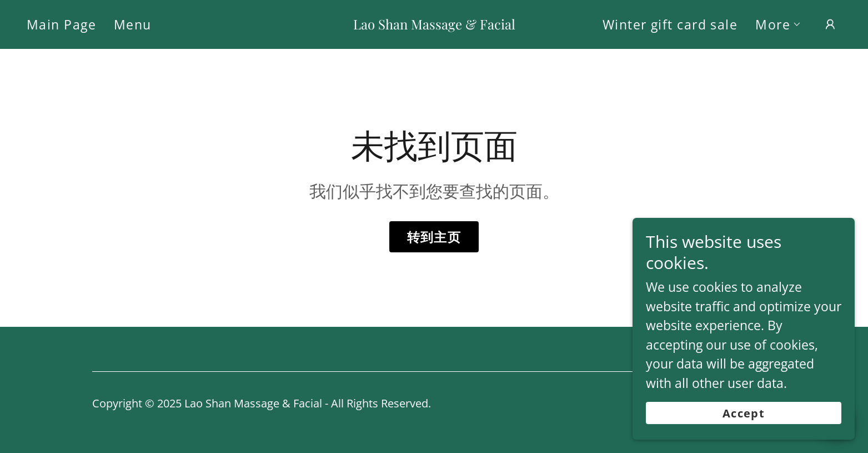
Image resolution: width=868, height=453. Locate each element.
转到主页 (434, 237)
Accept (744, 436)
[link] (434, 24)
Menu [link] (133, 24)
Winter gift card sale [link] (670, 24)
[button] (778, 24)
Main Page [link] (61, 24)
